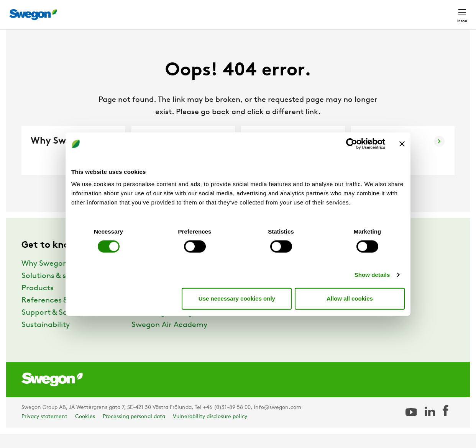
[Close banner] (402, 144)
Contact (448, 11)
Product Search (272, 10)
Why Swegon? (46, 278)
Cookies (85, 431)
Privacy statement (44, 431)
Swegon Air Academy (169, 339)
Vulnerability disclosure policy (210, 431)
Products (38, 302)
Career (381, 11)
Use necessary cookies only (237, 298)
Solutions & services (56, 290)
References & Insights (60, 315)
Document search (335, 11)
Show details (372, 274)
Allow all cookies (350, 298)
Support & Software (56, 327)
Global (412, 11)
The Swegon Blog (162, 327)
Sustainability (46, 339)
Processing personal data (134, 431)
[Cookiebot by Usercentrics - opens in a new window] (352, 144)
